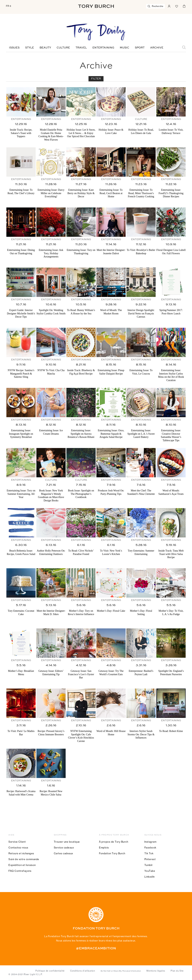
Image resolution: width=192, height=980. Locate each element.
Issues (14, 48)
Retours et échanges (21, 853)
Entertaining (103, 48)
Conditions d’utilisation (83, 971)
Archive (157, 48)
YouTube (150, 871)
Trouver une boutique (67, 842)
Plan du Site (177, 971)
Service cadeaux (64, 848)
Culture (63, 48)
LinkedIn (150, 877)
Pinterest (150, 859)
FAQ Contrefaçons (20, 871)
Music (124, 48)
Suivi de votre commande (24, 859)
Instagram (150, 842)
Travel (81, 48)
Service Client (17, 842)
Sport (140, 48)
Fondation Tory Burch (112, 853)
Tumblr (149, 865)
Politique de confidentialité (50, 971)
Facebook (150, 848)
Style (30, 48)
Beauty (45, 48)
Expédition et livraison (22, 865)
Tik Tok (149, 853)
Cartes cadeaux (63, 853)
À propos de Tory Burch (114, 842)
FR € (9, 6)
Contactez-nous (18, 848)
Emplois (104, 848)
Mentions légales (156, 971)
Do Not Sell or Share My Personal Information (121, 971)
